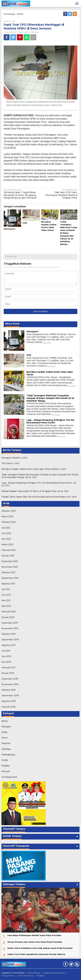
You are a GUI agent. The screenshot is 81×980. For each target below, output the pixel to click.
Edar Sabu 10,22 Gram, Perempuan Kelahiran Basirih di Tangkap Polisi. (60, 194)
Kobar (4, 732)
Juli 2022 (6, 528)
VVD (25, 223)
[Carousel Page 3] (74, 840)
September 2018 (10, 696)
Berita (20, 14)
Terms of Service (26, 976)
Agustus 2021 (8, 584)
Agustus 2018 (9, 701)
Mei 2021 (6, 600)
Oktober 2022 (9, 522)
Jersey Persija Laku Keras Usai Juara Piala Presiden (35, 942)
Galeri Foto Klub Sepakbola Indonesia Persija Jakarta (36, 954)
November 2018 (10, 684)
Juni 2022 (6, 533)
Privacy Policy (8, 976)
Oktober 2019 (8, 634)
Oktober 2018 (9, 690)
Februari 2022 (8, 550)
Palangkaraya (8, 755)
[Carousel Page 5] (78, 840)
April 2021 (6, 606)
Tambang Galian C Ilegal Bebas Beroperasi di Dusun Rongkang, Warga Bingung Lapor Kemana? (21, 194)
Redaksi (6, 766)
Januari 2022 (8, 556)
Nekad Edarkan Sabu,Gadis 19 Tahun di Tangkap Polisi (29, 491)
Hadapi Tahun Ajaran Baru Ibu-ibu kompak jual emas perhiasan (33, 497)
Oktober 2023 (9, 511)
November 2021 (10, 567)
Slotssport (9, 229)
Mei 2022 (6, 539)
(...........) (46, 342)
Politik (5, 760)
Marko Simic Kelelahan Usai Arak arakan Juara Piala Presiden (40, 948)
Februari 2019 (8, 668)
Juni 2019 (6, 656)
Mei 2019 (6, 662)
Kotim (26, 32)
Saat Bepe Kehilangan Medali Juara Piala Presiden (34, 935)
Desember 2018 (10, 679)
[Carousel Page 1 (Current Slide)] (70, 840)
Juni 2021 (6, 595)
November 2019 (10, 628)
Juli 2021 (6, 589)
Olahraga (6, 749)
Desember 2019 (10, 623)
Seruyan (6, 771)
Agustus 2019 (8, 645)
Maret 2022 (7, 544)
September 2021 (10, 578)
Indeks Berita (34, 973)
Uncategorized (9, 777)
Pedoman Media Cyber (54, 973)
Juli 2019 (6, 651)
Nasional (6, 743)
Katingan (6, 727)
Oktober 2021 (8, 572)
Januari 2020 (8, 617)
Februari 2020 (9, 612)
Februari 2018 (8, 707)
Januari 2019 (8, 673)
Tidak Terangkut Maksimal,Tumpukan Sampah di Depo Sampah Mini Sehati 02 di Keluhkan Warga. (50, 398)
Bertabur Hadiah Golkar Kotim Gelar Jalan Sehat (26, 469)
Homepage (9, 14)
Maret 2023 (7, 517)
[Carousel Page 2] (72, 840)
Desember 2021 (10, 561)
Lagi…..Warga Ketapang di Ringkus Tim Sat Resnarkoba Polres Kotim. (50, 421)
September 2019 (10, 640)
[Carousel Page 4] (76, 840)
